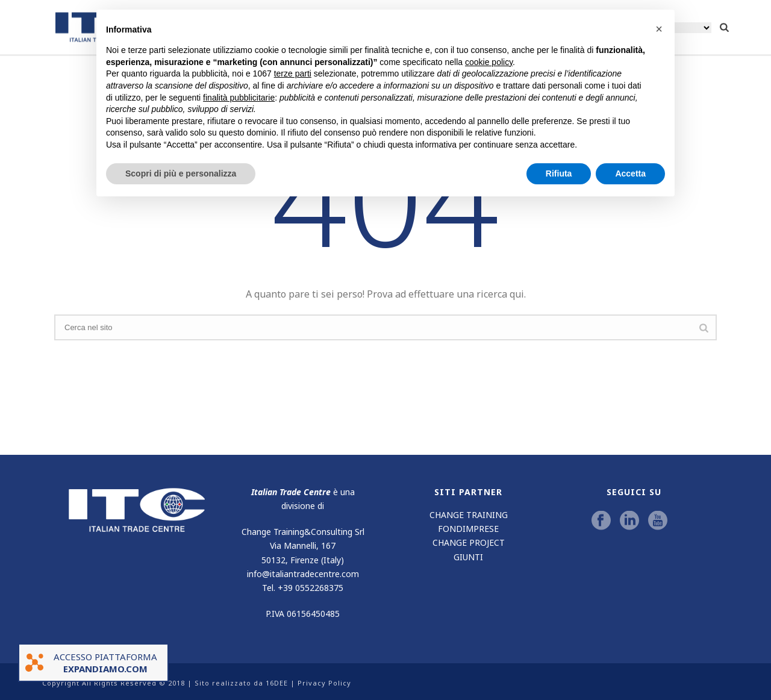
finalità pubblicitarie (239, 98)
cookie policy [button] (489, 62)
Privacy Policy (324, 683)
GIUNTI (468, 557)
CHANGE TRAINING (469, 515)
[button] (659, 29)
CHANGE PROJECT (469, 542)
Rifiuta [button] (559, 173)
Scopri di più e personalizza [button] (181, 173)
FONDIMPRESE (468, 529)
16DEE (277, 683)
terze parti (293, 73)
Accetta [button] (630, 173)
